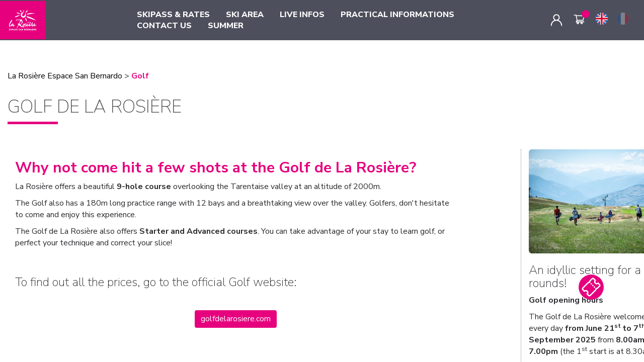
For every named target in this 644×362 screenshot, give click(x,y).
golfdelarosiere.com (236, 319)
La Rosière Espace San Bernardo (65, 76)
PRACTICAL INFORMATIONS (397, 15)
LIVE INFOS (302, 15)
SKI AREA (245, 15)
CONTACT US (164, 26)
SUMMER (226, 26)
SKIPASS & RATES (173, 15)
